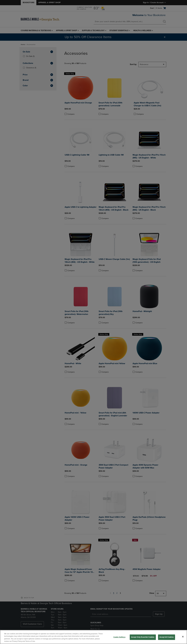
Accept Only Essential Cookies (143, 637)
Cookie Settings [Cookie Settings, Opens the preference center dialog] (119, 637)
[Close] (183, 637)
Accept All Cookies (167, 637)
